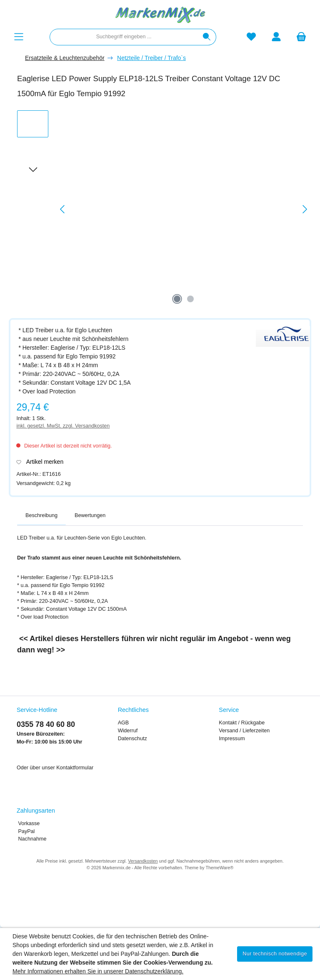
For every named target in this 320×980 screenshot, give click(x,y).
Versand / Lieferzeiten (244, 731)
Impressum (232, 739)
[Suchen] (207, 37)
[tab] (41, 516)
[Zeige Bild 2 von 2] (190, 299)
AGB (124, 723)
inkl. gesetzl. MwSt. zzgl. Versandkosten (63, 426)
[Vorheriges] (63, 209)
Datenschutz (132, 739)
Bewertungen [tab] (90, 515)
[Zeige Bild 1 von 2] (177, 299)
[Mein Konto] (276, 37)
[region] (164, 209)
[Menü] (19, 37)
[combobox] (124, 37)
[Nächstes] (305, 209)
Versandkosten (143, 861)
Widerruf (128, 731)
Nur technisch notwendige (275, 954)
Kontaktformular (75, 768)
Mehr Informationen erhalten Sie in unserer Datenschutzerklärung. (98, 971)
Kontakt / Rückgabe (242, 723)
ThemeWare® (219, 868)
